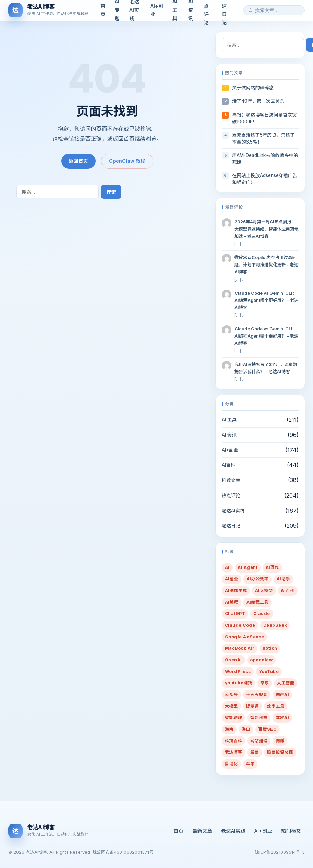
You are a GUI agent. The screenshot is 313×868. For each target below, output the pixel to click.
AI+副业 (230, 450)
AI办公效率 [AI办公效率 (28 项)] (258, 579)
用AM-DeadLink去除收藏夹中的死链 (265, 159)
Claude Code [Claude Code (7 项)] (240, 625)
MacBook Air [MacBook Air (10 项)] (240, 648)
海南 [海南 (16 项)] (229, 729)
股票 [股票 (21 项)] (255, 752)
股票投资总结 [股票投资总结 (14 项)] (280, 752)
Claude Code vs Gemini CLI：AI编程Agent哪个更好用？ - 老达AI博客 (267, 300)
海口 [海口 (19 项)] (246, 729)
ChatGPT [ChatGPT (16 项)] (235, 614)
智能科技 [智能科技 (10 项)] (259, 717)
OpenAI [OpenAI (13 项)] (233, 660)
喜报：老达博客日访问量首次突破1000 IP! (264, 118)
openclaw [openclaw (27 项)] (261, 660)
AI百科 (228, 465)
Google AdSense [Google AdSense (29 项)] (245, 637)
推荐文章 (231, 480)
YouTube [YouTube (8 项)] (269, 671)
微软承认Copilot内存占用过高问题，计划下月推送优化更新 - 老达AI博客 (267, 265)
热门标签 (291, 831)
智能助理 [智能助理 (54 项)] (234, 717)
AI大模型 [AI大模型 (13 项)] (264, 591)
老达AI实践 (233, 511)
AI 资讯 (229, 435)
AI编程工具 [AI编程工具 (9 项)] (258, 602)
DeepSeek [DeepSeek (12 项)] (275, 625)
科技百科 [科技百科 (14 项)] (234, 741)
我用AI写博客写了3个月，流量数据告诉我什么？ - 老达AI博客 (266, 368)
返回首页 (79, 161)
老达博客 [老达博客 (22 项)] (234, 752)
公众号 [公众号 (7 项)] (231, 694)
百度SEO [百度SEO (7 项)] (268, 729)
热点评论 (231, 496)
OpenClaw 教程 (127, 161)
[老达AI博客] (48, 10)
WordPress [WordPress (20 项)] (238, 671)
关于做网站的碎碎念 (253, 88)
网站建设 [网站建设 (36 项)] (259, 741)
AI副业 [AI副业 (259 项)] (232, 579)
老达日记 (231, 526)
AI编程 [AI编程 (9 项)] (232, 602)
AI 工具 (229, 420)
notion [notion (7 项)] (270, 648)
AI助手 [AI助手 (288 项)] (283, 579)
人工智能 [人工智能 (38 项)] (286, 683)
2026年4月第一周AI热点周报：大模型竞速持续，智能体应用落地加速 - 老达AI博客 (267, 229)
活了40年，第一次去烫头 (258, 101)
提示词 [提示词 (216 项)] (252, 706)
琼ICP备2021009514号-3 (280, 852)
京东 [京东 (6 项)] (264, 683)
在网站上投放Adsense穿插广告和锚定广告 (264, 179)
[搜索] (251, 10)
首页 (178, 831)
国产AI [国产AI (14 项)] (282, 694)
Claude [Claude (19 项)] (262, 614)
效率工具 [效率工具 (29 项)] (276, 706)
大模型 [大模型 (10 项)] (231, 706)
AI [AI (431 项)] (227, 567)
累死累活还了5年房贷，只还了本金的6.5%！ (263, 138)
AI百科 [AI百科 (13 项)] (287, 591)
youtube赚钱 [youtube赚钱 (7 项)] (239, 683)
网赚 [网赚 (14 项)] (280, 741)
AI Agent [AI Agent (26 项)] (248, 567)
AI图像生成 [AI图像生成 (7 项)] (236, 591)
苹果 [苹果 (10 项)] (250, 764)
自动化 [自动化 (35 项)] (231, 764)
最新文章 (202, 831)
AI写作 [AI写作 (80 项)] (272, 567)
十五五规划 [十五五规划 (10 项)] (257, 694)
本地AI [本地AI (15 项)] (282, 717)
